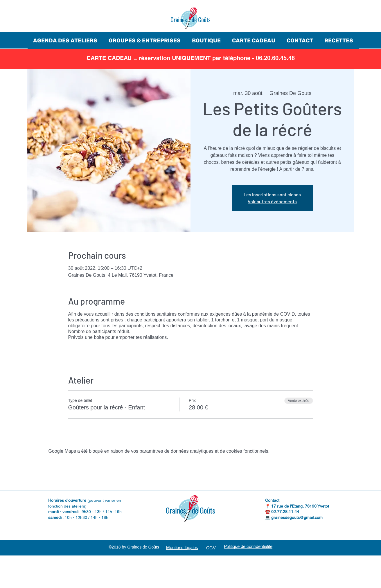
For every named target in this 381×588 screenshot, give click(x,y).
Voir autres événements (272, 201)
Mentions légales (182, 547)
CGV (211, 548)
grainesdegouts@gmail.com (297, 517)
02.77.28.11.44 (285, 512)
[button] (65, 41)
